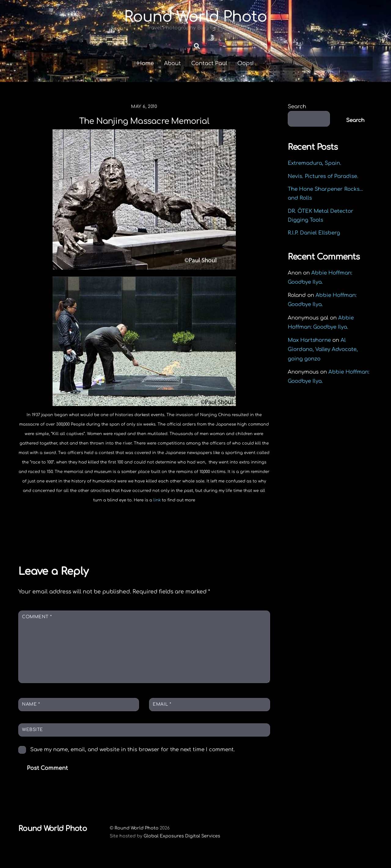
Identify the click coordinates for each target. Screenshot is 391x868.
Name (31, 713)
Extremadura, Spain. (314, 172)
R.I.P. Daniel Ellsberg (314, 241)
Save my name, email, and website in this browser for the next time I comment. (133, 758)
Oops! (246, 72)
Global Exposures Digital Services (182, 844)
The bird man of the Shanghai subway (77, 545)
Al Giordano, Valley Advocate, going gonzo (323, 358)
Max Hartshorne (309, 349)
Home (146, 72)
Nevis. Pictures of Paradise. (323, 185)
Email (162, 713)
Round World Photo (137, 837)
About (172, 72)
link (157, 509)
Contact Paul (209, 72)
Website (33, 738)
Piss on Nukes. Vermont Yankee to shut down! (206, 545)
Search (297, 115)
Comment (37, 625)
